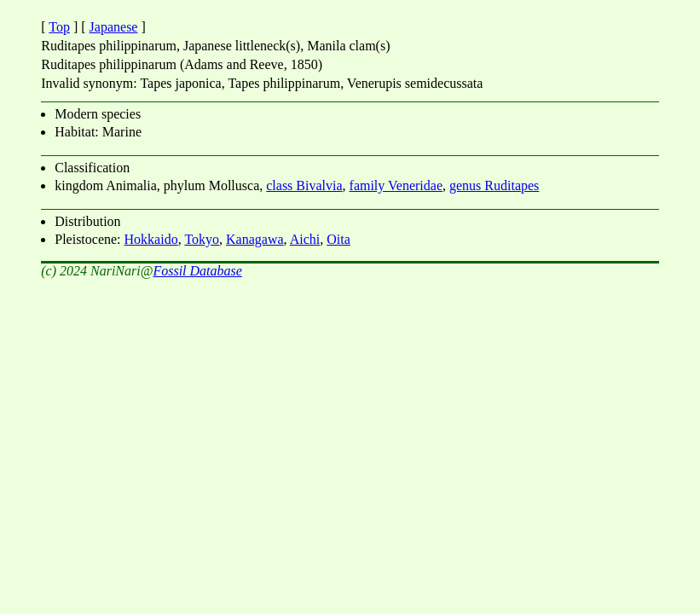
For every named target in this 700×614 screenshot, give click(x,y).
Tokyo (202, 239)
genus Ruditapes (494, 185)
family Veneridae (396, 185)
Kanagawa (255, 239)
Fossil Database (197, 271)
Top (59, 27)
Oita (338, 239)
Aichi (305, 239)
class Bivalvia (304, 185)
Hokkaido (151, 239)
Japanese (114, 27)
